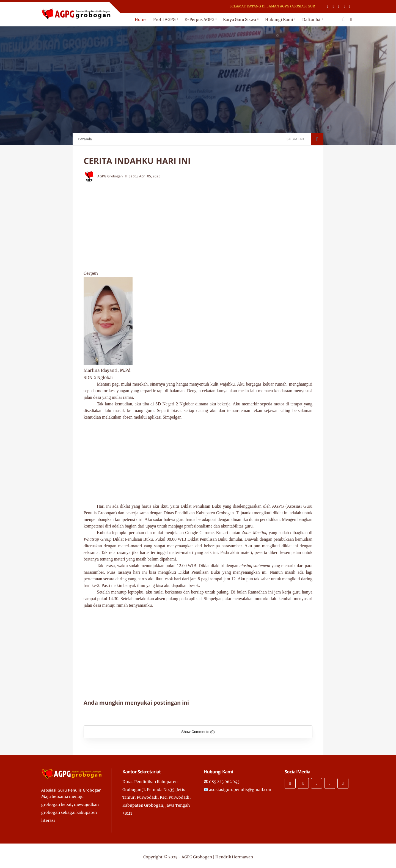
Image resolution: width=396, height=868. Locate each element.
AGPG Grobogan (197, 857)
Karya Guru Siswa (240, 20)
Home (141, 20)
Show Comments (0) (198, 732)
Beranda (85, 139)
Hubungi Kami (279, 20)
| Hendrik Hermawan (233, 857)
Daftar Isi (311, 20)
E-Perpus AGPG (199, 20)
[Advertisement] (209, 226)
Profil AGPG (164, 20)
